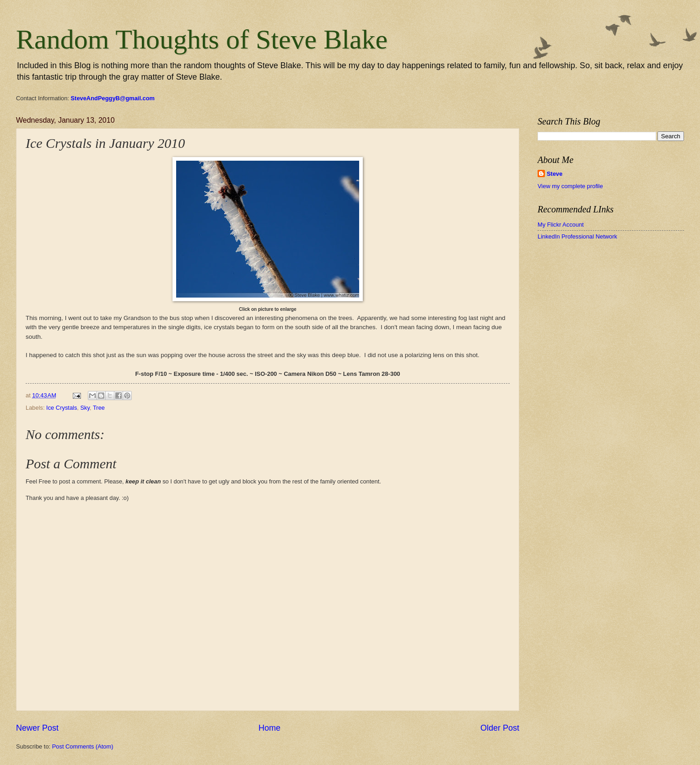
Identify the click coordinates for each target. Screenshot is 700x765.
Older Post (500, 728)
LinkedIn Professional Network (577, 236)
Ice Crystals (62, 408)
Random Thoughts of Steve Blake (202, 39)
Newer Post (37, 728)
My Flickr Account (561, 225)
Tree (99, 408)
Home (269, 728)
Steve (555, 174)
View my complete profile (570, 186)
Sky (85, 408)
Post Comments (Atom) (83, 746)
